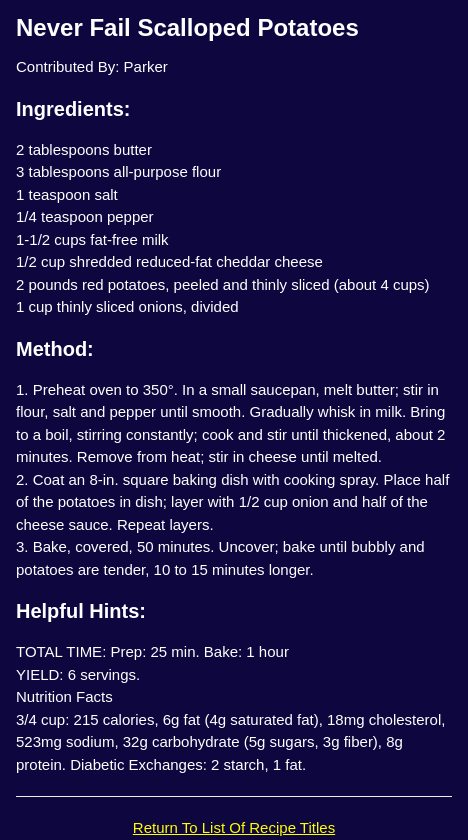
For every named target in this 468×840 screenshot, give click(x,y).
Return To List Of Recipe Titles (234, 827)
